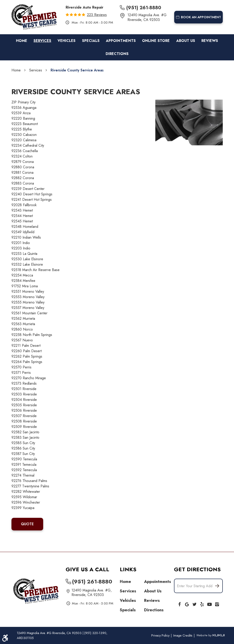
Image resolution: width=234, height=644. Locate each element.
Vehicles (67, 41)
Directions (117, 54)
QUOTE (27, 524)
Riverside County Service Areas (77, 70)
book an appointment (198, 17)
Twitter (194, 603)
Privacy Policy (161, 635)
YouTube (209, 603)
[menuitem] (22, 41)
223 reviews (97, 15)
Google (187, 603)
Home (22, 41)
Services (42, 41)
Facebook (179, 603)
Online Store (156, 41)
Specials (91, 41)
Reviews (210, 41)
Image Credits (183, 635)
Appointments (121, 41)
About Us (186, 41)
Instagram (217, 603)
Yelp (202, 603)
